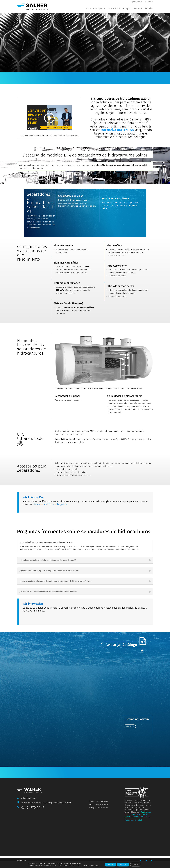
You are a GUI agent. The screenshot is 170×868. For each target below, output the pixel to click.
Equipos (127, 9)
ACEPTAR (109, 864)
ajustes (93, 865)
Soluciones (113, 9)
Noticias (149, 9)
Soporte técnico (136, 2)
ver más (130, 737)
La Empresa (99, 9)
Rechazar (123, 864)
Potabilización (130, 825)
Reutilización (146, 823)
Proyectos (138, 9)
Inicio (88, 9)
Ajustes (137, 864)
